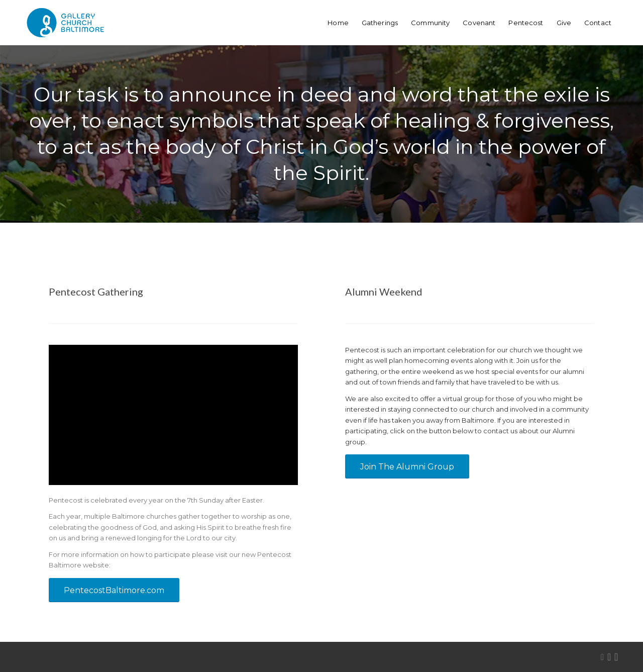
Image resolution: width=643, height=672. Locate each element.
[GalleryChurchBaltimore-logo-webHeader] (65, 23)
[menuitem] (338, 23)
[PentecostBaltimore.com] (114, 590)
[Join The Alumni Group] (407, 466)
